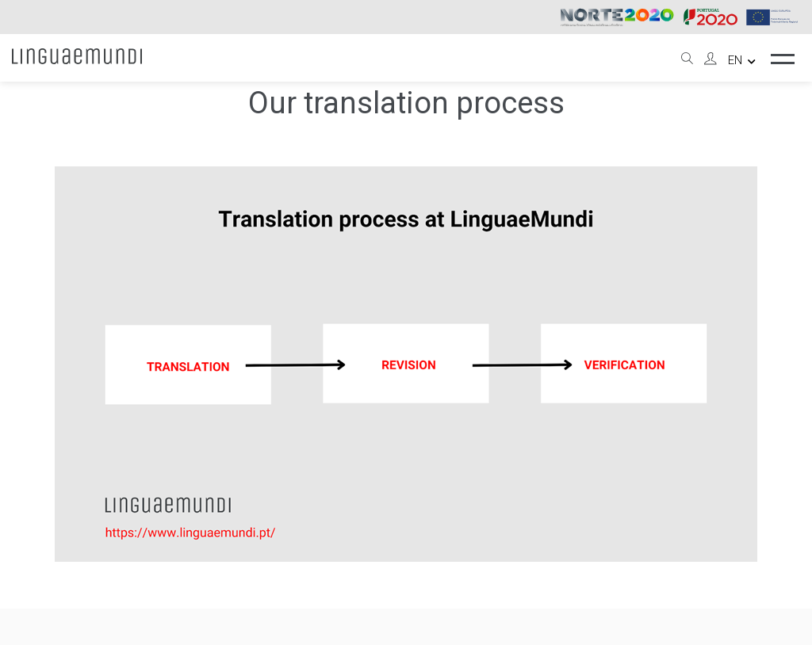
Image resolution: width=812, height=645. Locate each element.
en (742, 60)
